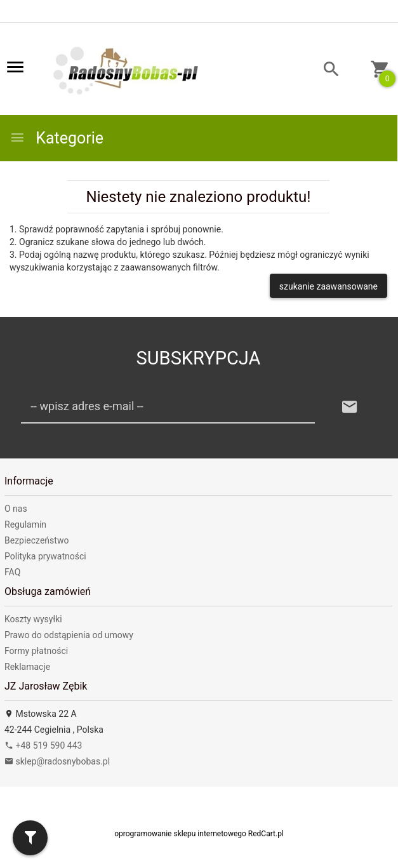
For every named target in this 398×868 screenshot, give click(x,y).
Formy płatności (36, 651)
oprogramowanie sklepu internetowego (180, 834)
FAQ (12, 572)
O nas (16, 509)
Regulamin (25, 524)
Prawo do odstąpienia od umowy (69, 635)
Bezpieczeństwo (36, 540)
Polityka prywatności (45, 556)
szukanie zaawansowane (328, 286)
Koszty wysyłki (33, 619)
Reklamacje (27, 667)
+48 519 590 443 (43, 745)
